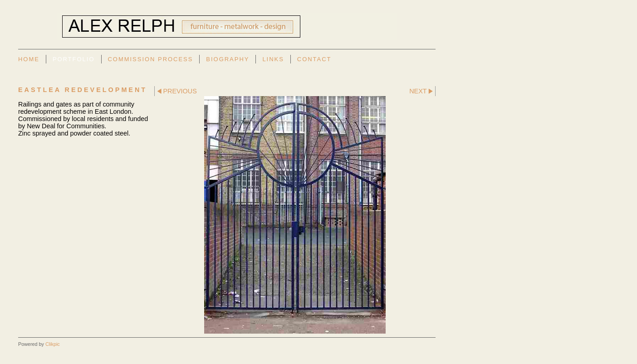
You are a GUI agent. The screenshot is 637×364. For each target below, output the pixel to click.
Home (29, 59)
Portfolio (74, 59)
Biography (228, 59)
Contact (314, 59)
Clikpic (53, 344)
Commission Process (151, 59)
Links (273, 59)
